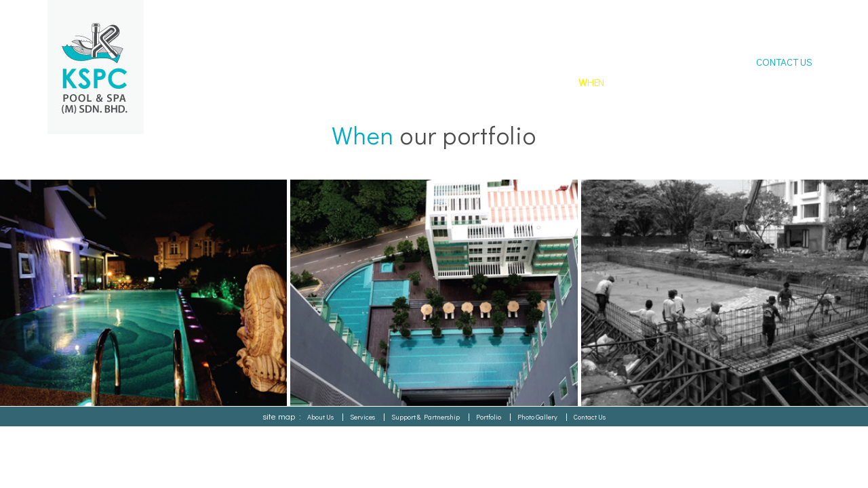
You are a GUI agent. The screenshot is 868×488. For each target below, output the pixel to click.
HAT (488, 82)
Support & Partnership (426, 417)
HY (540, 82)
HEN (591, 82)
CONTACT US (784, 62)
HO (435, 82)
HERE (648, 82)
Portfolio (489, 417)
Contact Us (590, 417)
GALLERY (710, 82)
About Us (320, 417)
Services (362, 417)
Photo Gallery (537, 417)
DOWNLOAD (784, 82)
